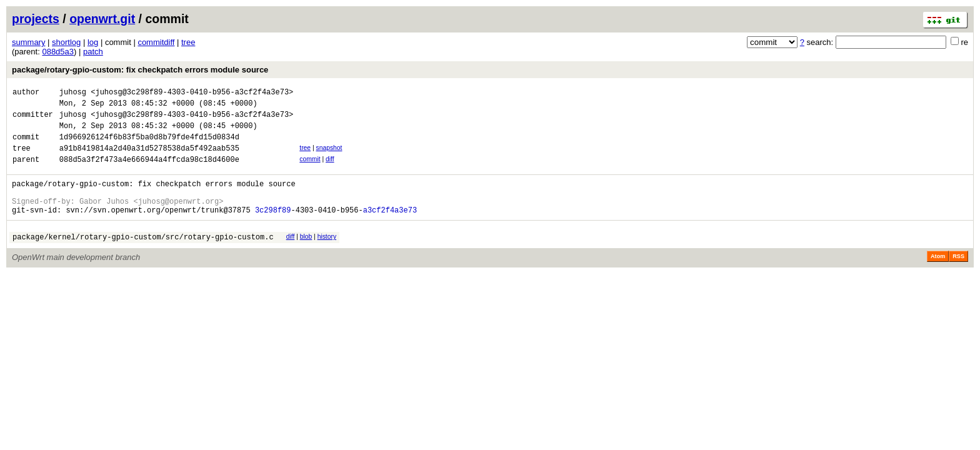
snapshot (329, 157)
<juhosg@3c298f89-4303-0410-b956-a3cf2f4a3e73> (192, 93)
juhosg (73, 93)
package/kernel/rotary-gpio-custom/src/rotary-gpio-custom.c (143, 259)
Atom (938, 279)
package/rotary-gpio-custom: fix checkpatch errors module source (140, 70)
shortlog (66, 42)
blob (306, 257)
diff (330, 170)
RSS (958, 279)
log (93, 42)
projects (36, 19)
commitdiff (156, 42)
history (327, 257)
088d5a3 (58, 52)
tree (188, 42)
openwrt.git (102, 19)
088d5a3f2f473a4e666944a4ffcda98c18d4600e (149, 172)
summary (28, 42)
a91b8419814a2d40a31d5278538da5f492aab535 (149, 159)
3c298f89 (273, 230)
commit (310, 170)
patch (93, 52)
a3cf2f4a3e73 (390, 230)
